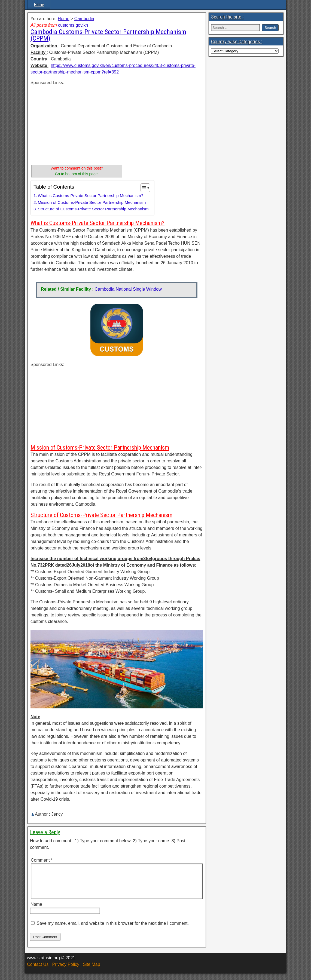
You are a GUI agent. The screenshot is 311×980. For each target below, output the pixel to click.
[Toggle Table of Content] (143, 188)
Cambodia (84, 19)
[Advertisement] (77, 124)
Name (36, 911)
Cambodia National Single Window (128, 289)
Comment (42, 860)
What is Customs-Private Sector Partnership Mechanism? (91, 196)
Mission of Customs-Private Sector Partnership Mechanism (92, 202)
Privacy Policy (66, 971)
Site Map (91, 971)
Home (39, 5)
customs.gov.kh (73, 25)
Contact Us (38, 971)
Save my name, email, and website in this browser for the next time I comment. (112, 930)
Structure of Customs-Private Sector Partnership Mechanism (93, 209)
